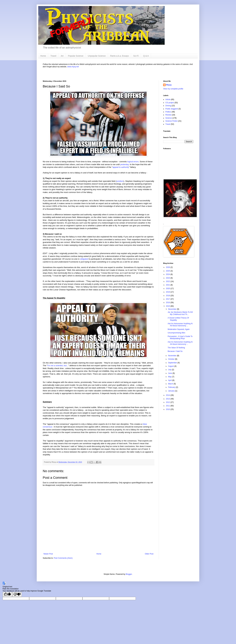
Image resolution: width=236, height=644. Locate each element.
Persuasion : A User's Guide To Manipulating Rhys (180, 337)
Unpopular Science (97, 56)
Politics (168, 112)
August (171, 366)
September (173, 363)
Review (168, 115)
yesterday (124, 164)
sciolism (120, 181)
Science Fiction (172, 121)
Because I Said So (175, 351)
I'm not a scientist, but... (58, 365)
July (170, 370)
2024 (168, 274)
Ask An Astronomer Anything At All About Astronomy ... (180, 325)
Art (62, 56)
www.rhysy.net (73, 67)
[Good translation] (7, 594)
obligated (84, 259)
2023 (168, 278)
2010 (168, 409)
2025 (168, 271)
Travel (53, 56)
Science (169, 118)
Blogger (129, 574)
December (173, 309)
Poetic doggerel (172, 109)
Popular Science (76, 56)
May (170, 377)
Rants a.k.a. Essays (120, 56)
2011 (168, 406)
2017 (168, 299)
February (172, 387)
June (170, 373)
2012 (168, 402)
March (171, 384)
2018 (168, 296)
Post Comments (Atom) (63, 558)
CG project (170, 103)
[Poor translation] (17, 594)
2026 (168, 267)
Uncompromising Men (176, 333)
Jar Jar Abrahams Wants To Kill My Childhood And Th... (180, 313)
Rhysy (169, 85)
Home (43, 56)
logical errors (133, 162)
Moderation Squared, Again (179, 329)
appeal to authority (121, 167)
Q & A (146, 56)
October (172, 359)
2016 (168, 303)
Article (168, 99)
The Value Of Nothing (176, 348)
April (170, 380)
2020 (168, 289)
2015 (168, 306)
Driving (168, 106)
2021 (168, 285)
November (173, 356)
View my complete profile (173, 89)
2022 (168, 281)
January (172, 391)
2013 (168, 399)
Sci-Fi (136, 56)
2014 (168, 395)
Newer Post (48, 554)
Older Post (149, 554)
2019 (168, 292)
